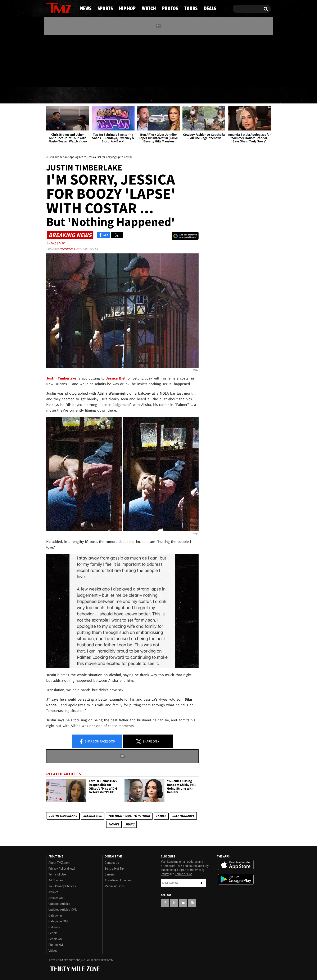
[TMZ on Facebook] (50, 60)
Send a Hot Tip (114, 869)
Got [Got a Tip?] (60, 78)
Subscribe (202, 883)
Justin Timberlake (63, 816)
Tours (224, 95)
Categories (56, 915)
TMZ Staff (57, 243)
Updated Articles (59, 904)
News (56, 95)
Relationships (183, 816)
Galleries (54, 927)
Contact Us (112, 863)
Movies (114, 824)
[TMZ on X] (56, 60)
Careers (110, 874)
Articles (54, 892)
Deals (254, 95)
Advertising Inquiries (118, 880)
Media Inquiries (115, 886)
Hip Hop (123, 95)
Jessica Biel (92, 816)
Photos (190, 95)
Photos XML (56, 945)
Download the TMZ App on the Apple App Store (236, 865)
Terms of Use (57, 874)
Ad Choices (56, 880)
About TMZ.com (59, 863)
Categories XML (59, 921)
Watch (157, 95)
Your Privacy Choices (62, 886)
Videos (53, 951)
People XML (56, 939)
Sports (88, 95)
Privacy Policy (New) (62, 869)
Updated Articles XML (63, 910)
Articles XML (57, 898)
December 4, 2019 (71, 249)
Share (97, 742)
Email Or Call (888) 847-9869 (94, 78)
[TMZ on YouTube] (183, 903)
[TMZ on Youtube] (63, 60)
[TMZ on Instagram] (71, 60)
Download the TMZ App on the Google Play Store (236, 879)
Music (130, 824)
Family (161, 816)
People (53, 933)
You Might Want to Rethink (129, 816)
